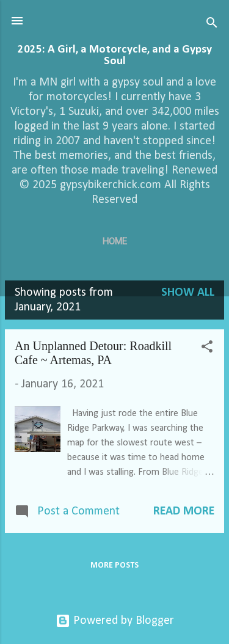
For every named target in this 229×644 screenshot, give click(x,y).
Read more (184, 511)
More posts (114, 565)
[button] (207, 349)
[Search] (212, 25)
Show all (188, 293)
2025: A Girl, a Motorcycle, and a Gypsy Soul (115, 56)
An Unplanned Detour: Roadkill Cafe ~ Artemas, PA (93, 353)
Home (115, 241)
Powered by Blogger (115, 621)
